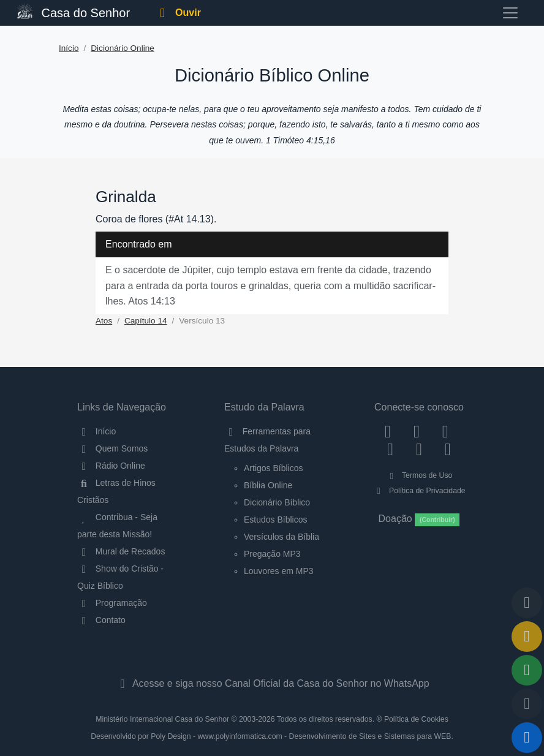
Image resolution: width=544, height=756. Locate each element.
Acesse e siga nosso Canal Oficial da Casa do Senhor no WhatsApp (272, 683)
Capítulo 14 (146, 321)
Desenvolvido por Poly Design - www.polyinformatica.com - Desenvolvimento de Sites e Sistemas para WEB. (272, 736)
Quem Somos (112, 448)
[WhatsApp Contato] (419, 449)
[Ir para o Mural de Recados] (527, 637)
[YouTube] (391, 449)
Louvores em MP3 (279, 571)
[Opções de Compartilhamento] (527, 670)
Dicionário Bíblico (277, 502)
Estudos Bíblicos (276, 520)
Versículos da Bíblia (281, 537)
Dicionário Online (123, 48)
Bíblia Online (268, 485)
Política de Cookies (416, 719)
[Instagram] (417, 431)
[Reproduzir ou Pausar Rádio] (527, 738)
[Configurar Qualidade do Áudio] (527, 704)
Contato (101, 620)
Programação (112, 603)
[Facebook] (388, 431)
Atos (104, 321)
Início (69, 48)
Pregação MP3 (272, 554)
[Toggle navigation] (510, 13)
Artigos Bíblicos (273, 468)
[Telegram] (448, 449)
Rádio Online (111, 466)
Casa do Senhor (74, 11)
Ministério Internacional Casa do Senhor (162, 719)
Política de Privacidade (419, 491)
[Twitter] (445, 431)
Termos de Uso (419, 475)
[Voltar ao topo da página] (527, 603)
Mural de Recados (121, 551)
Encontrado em (139, 244)
